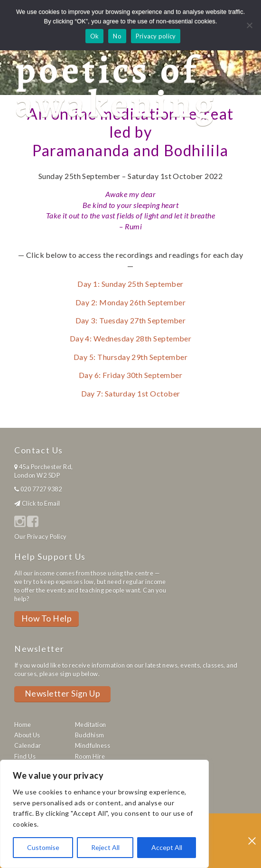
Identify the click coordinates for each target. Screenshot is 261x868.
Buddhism (90, 735)
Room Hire (90, 756)
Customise (43, 847)
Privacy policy (156, 36)
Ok (95, 36)
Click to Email (41, 503)
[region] (104, 814)
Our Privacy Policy (41, 537)
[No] (249, 25)
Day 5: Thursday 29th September (130, 357)
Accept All (167, 847)
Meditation (91, 725)
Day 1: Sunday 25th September (130, 284)
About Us (27, 735)
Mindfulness (93, 745)
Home (23, 725)
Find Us (25, 756)
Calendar (28, 745)
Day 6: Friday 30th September (130, 375)
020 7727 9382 (41, 489)
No (117, 36)
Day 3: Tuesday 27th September (131, 320)
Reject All (105, 847)
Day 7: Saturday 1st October (131, 393)
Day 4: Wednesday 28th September (131, 338)
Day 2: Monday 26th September (130, 302)
